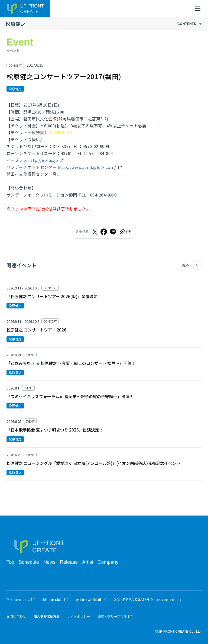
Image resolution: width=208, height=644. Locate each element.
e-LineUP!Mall (91, 599)
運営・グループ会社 (115, 616)
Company (108, 562)
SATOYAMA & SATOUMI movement (148, 599)
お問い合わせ (16, 616)
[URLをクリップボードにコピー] (125, 232)
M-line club (56, 599)
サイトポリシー (79, 616)
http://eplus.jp (43, 160)
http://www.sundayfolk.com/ (87, 167)
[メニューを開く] (198, 9)
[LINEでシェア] (113, 232)
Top (10, 562)
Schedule (29, 562)
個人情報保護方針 (47, 616)
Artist (88, 562)
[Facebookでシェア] (104, 232)
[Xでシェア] (95, 232)
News (49, 562)
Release (69, 562)
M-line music (21, 599)
